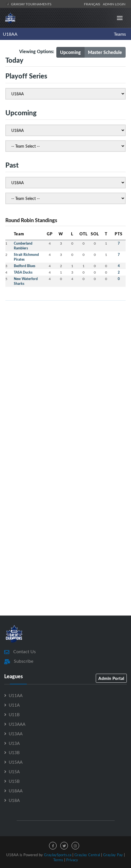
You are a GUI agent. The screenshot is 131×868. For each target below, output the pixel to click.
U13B (14, 752)
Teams (120, 34)
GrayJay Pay (113, 855)
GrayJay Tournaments (29, 4)
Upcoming (70, 52)
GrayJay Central (87, 855)
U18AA (10, 34)
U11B (14, 714)
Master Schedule (105, 52)
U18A (14, 800)
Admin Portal (111, 678)
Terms (58, 860)
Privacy (72, 860)
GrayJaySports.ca (58, 855)
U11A (14, 705)
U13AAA (17, 724)
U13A (14, 743)
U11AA (16, 695)
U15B (14, 781)
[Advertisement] (65, 370)
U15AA (16, 762)
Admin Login (114, 4)
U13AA (16, 734)
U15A (14, 772)
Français (93, 4)
